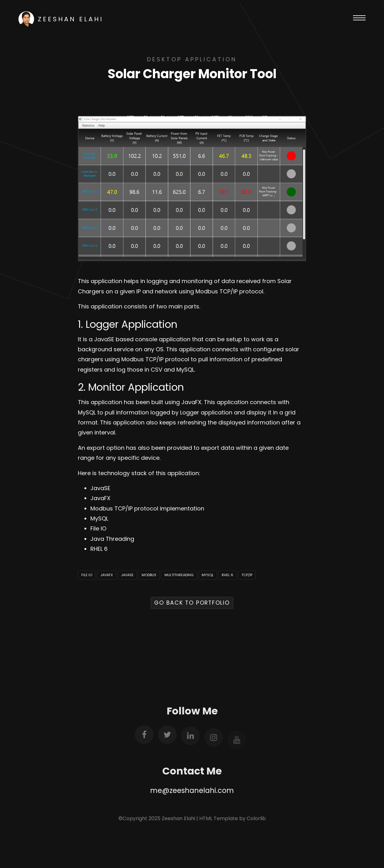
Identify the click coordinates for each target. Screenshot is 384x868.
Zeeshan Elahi (61, 19)
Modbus (149, 575)
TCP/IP (247, 575)
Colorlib (256, 818)
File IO (87, 575)
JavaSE (127, 575)
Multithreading (179, 575)
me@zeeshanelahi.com (192, 790)
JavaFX (107, 575)
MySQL (208, 575)
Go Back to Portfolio (192, 603)
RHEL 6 (227, 575)
